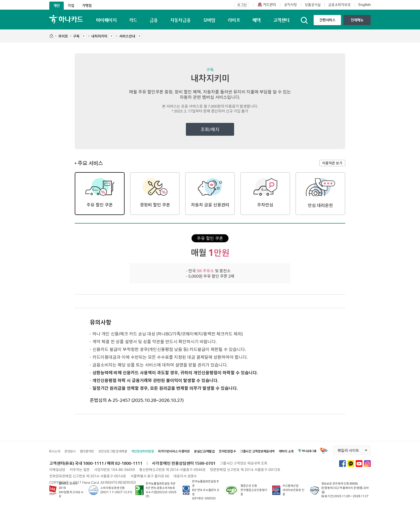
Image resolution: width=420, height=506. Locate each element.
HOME (51, 36)
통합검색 (304, 20)
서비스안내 (127, 35)
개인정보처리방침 (142, 451)
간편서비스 (327, 20)
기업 (71, 5)
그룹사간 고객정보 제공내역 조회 (244, 463)
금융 (154, 20)
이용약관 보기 (332, 163)
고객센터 (281, 20)
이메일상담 (57, 470)
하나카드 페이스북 (342, 464)
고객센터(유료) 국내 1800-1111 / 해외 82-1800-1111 (96, 463)
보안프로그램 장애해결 (113, 451)
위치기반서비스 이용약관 (174, 451)
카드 (133, 20)
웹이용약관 (87, 451)
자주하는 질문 (80, 470)
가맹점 (87, 5)
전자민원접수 (227, 451)
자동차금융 (180, 20)
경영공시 (70, 451)
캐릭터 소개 (286, 451)
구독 (76, 35)
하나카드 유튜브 (359, 464)
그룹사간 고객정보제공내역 (257, 451)
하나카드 (66, 19)
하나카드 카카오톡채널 (351, 464)
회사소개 (54, 451)
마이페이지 (106, 20)
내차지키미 (99, 35)
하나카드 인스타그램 (367, 464)
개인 (57, 5)
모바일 (209, 20)
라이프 (234, 20)
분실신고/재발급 (204, 451)
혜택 (256, 20)
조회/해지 (210, 129)
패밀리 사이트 (346, 449)
